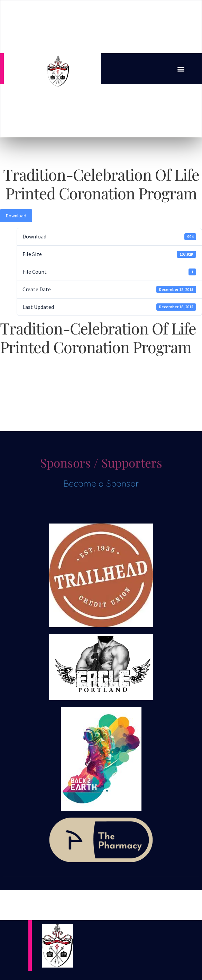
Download (16, 216)
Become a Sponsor (101, 483)
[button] (181, 69)
